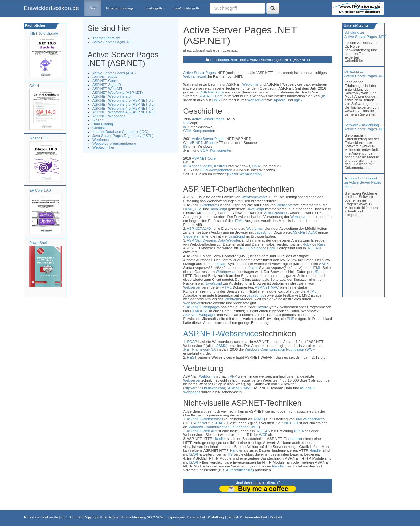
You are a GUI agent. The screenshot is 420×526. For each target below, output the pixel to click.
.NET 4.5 (263, 431)
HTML (188, 209)
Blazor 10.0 (39, 138)
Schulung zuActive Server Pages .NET (365, 34)
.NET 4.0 (314, 248)
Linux (216, 100)
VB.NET (196, 143)
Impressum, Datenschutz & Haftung (196, 517)
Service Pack (265, 248)
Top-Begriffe (153, 8)
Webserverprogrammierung (114, 144)
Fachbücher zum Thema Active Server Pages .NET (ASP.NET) (260, 60)
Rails (321, 244)
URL (317, 272)
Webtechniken (104, 147)
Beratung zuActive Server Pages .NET (365, 73)
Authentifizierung (239, 470)
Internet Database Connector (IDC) (120, 132)
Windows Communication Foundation (274, 349)
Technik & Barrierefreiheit (247, 517)
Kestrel (219, 166)
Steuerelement (195, 236)
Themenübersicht (106, 38)
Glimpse (99, 128)
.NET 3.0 (291, 423)
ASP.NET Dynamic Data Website (213, 240)
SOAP (192, 342)
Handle (201, 423)
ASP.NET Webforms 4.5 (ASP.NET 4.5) (124, 112)
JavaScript (219, 209)
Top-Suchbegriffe (186, 8)
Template (219, 264)
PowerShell (39, 243)
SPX (325, 264)
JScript (210, 143)
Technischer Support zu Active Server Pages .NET (363, 182)
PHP (290, 319)
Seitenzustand (276, 213)
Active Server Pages (200, 73)
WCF (310, 349)
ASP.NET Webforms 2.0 (112, 96)
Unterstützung (355, 25)
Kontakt (276, 517)
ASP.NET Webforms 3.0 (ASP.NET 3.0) (124, 100)
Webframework (195, 76)
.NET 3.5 (246, 248)
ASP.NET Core (104, 81)
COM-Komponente (198, 131)
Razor (253, 268)
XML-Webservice (309, 419)
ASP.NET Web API (107, 89)
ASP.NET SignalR (107, 85)
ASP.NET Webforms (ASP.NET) (118, 93)
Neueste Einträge (120, 8)
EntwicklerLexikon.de (51, 8)
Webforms (101, 140)
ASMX (221, 346)
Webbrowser (226, 272)
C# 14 (34, 86)
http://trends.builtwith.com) (205, 388)
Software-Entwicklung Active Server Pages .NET (365, 127)
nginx (298, 100)
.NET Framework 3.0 (200, 349)
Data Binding (103, 124)
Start (93, 8)
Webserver (256, 100)
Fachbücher (35, 25)
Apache (280, 100)
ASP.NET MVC (267, 287)
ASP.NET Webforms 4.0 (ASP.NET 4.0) (124, 108)
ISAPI (193, 454)
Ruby (307, 244)
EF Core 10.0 (40, 190)
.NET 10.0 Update (44, 33)
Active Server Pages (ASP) (114, 73)
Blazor (97, 120)
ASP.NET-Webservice (221, 334)
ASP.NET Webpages (109, 116)
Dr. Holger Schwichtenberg (125, 517)
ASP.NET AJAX (105, 77)
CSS (199, 209)
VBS (187, 123)
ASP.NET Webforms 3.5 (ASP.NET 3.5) (124, 104)
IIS (324, 96)
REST (192, 357)
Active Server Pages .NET (113, 42)
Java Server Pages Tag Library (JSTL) (123, 136)
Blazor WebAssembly (245, 174)
